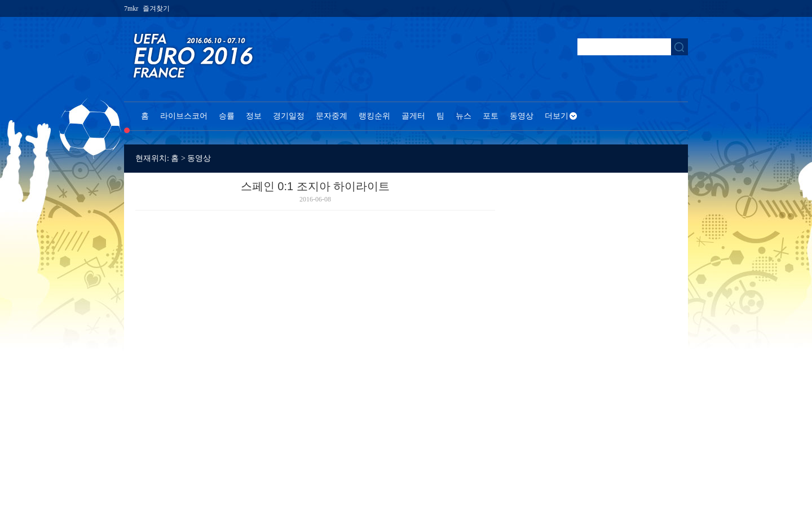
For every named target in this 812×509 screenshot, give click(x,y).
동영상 (522, 116)
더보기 (557, 116)
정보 (254, 116)
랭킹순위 (374, 116)
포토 (491, 116)
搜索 (679, 47)
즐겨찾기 (156, 8)
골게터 (413, 116)
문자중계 (332, 116)
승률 (227, 116)
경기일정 (289, 116)
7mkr (131, 8)
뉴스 (464, 116)
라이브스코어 (184, 116)
